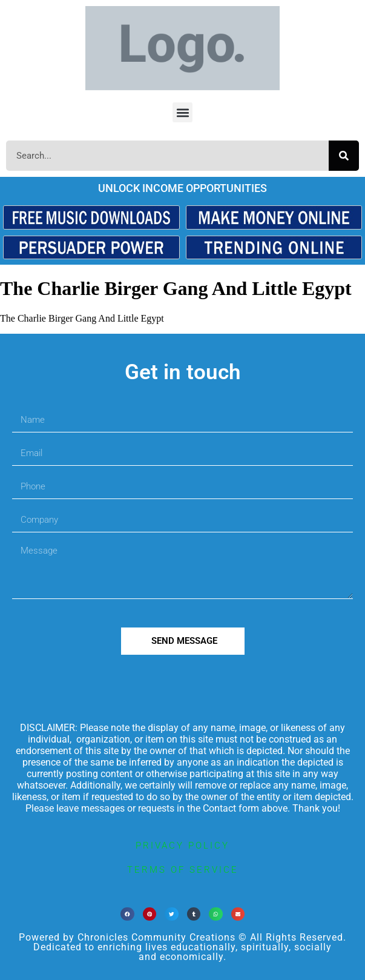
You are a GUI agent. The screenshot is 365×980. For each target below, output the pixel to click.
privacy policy (182, 846)
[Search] (344, 156)
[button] (182, 112)
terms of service (183, 870)
